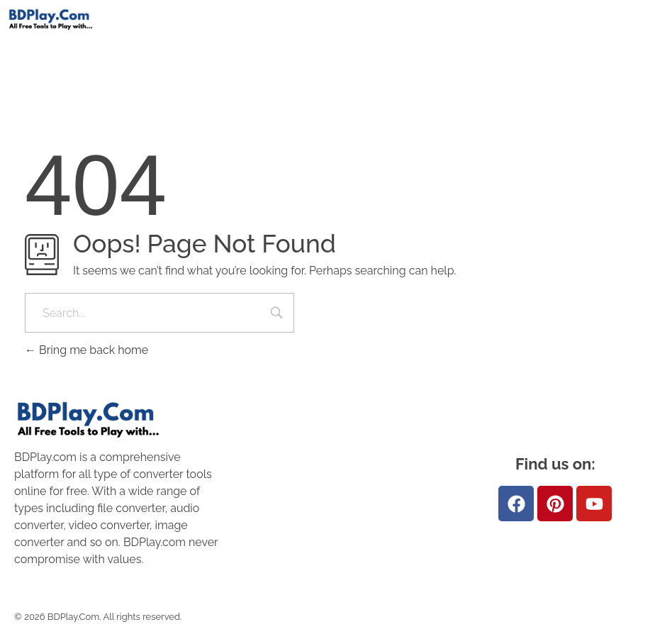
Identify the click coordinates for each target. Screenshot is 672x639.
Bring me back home (86, 350)
